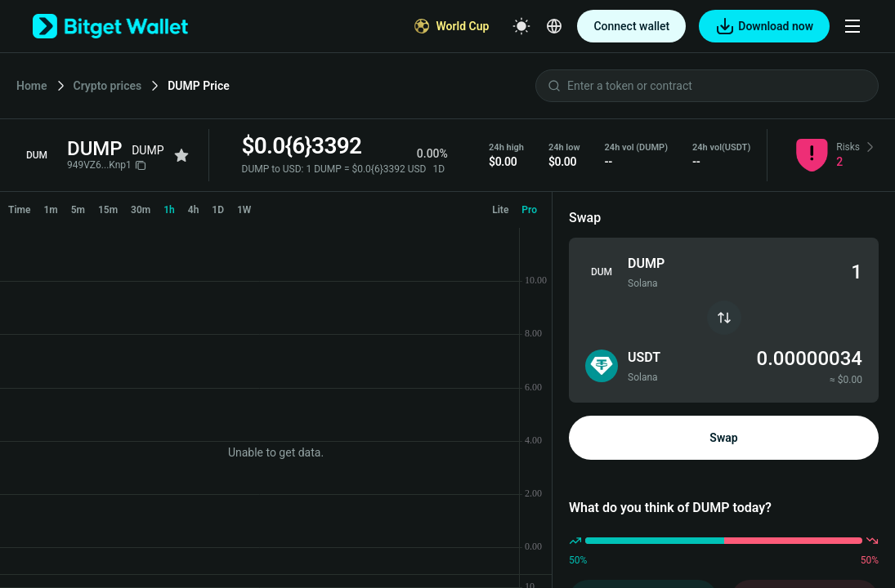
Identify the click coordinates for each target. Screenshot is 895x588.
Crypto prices (108, 86)
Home (32, 86)
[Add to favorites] (181, 155)
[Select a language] (554, 26)
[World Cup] (452, 26)
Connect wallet (631, 26)
